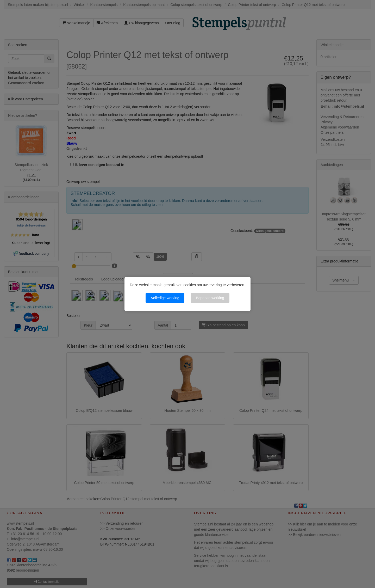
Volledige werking (165, 298)
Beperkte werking (210, 298)
